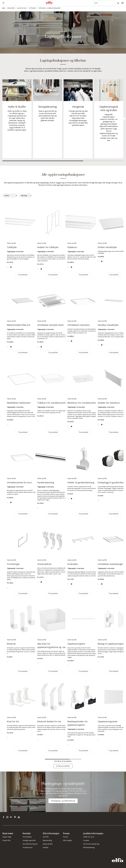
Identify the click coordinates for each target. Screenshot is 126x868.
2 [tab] (103, 161)
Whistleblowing (89, 847)
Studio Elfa (6, 840)
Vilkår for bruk (89, 837)
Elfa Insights (68, 840)
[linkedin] (12, 817)
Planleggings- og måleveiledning (63, 801)
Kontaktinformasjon (30, 844)
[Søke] (104, 3)
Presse (66, 837)
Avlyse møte (7, 837)
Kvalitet (46, 847)
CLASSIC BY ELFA (22, 8)
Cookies (86, 840)
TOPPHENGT (32, 8)
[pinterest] (15, 817)
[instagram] (8, 817)
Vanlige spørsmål (29, 840)
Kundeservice (28, 847)
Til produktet (23, 275)
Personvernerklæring (91, 844)
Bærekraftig (47, 840)
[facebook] (4, 817)
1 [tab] (43, 161)
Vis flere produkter (63, 766)
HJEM (3, 8)
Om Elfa (46, 837)
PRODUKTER (11, 8)
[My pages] (118, 3)
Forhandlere (27, 837)
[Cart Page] (123, 3)
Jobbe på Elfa (48, 844)
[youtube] (19, 817)
